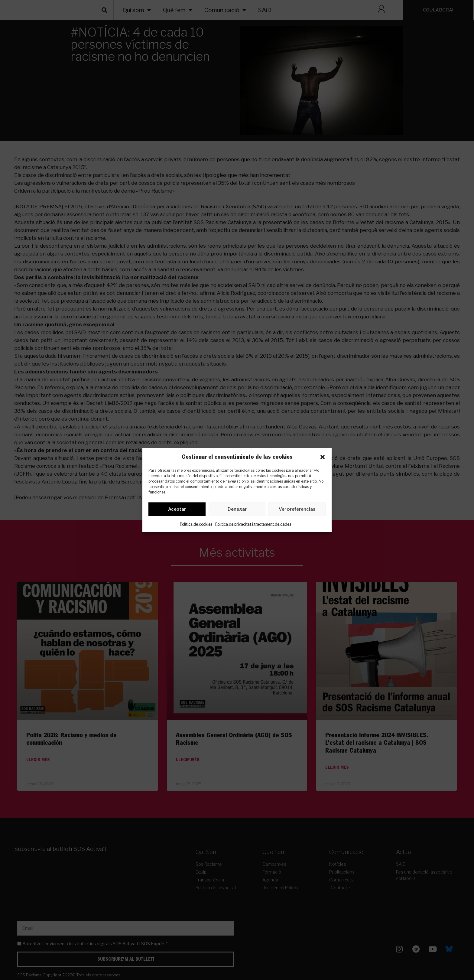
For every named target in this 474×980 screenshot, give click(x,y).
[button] (323, 457)
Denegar (237, 510)
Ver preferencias (297, 510)
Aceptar (177, 510)
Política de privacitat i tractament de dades (253, 525)
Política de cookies (196, 525)
